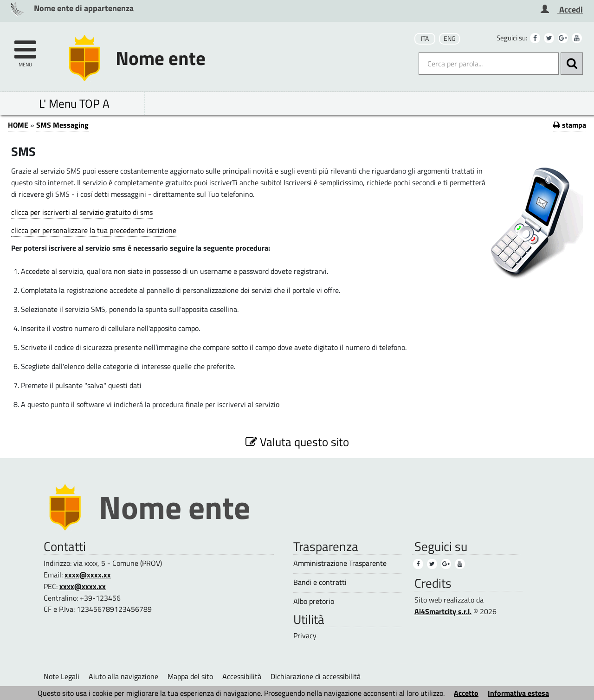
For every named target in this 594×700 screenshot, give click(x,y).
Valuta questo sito (297, 442)
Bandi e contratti (320, 582)
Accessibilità (242, 676)
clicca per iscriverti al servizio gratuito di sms (82, 212)
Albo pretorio (314, 601)
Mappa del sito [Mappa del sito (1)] (190, 676)
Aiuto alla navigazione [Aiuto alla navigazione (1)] (123, 676)
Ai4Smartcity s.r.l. (443, 611)
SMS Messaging (62, 125)
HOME (18, 125)
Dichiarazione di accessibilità (316, 676)
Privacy (305, 636)
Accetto (466, 693)
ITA (425, 39)
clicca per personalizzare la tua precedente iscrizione (94, 230)
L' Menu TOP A (74, 103)
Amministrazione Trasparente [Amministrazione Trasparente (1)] (340, 563)
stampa (570, 125)
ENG (450, 39)
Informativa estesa (518, 693)
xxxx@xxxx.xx (88, 575)
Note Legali (61, 676)
